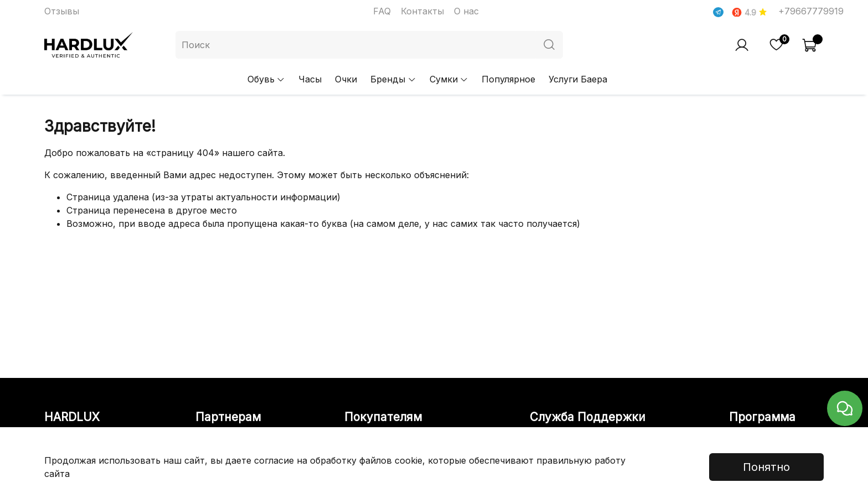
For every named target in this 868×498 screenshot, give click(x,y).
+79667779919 (811, 11)
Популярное (508, 79)
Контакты (422, 11)
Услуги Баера (578, 79)
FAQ (382, 11)
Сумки (449, 79)
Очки (346, 79)
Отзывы (62, 11)
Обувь (266, 79)
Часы (310, 79)
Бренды (393, 79)
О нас (466, 11)
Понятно (766, 467)
